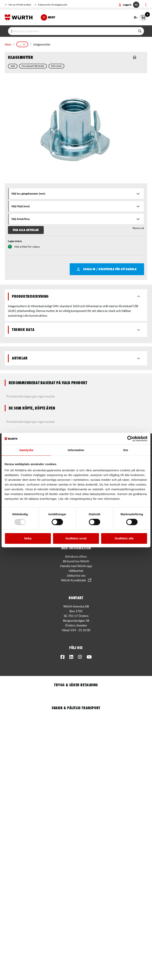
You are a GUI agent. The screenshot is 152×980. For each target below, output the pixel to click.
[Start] (20, 17)
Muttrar (59, 43)
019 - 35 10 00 (80, 628)
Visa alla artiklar (26, 228)
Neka (28, 538)
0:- (141, 17)
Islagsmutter (96, 43)
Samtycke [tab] (26, 450)
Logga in (129, 5)
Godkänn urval (76, 538)
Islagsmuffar (76, 43)
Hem (8, 43)
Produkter (22, 43)
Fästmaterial (41, 43)
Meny (48, 17)
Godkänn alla (124, 538)
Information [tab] (76, 450)
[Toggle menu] (146, 5)
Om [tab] (126, 450)
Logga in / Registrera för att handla (107, 268)
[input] (72, 31)
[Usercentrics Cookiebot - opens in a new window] (130, 439)
